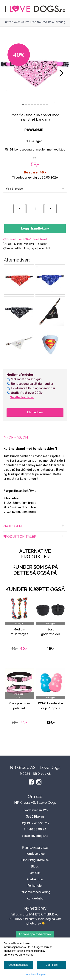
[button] (23, 104)
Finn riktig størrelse (35, 860)
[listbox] (35, 189)
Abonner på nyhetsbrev (35, 934)
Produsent (14, 526)
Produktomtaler (20, 536)
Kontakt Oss (35, 879)
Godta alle (52, 965)
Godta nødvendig (18, 965)
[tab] (35, 437)
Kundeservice (35, 854)
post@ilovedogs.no (35, 836)
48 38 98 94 (38, 829)
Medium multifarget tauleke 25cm (19, 634)
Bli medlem (35, 412)
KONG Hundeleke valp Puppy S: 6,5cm (51, 708)
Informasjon (15, 437)
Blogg (35, 866)
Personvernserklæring (35, 892)
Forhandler (35, 886)
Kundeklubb (35, 898)
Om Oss (35, 873)
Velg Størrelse (14, 189)
